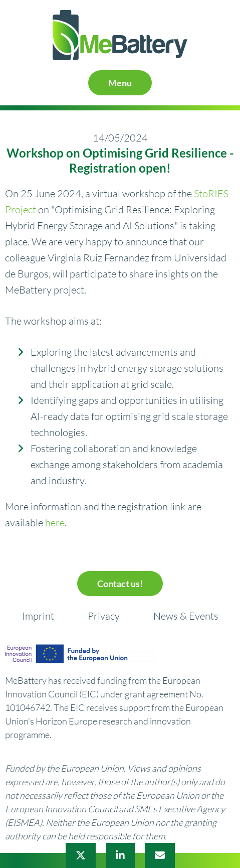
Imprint (38, 616)
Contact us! (120, 584)
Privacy (104, 616)
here (55, 523)
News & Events (186, 616)
